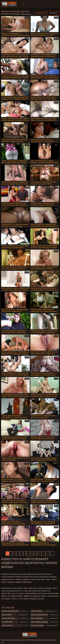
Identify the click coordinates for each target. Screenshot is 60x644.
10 (39, 553)
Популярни (53, 13)
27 (48, 553)
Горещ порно (40, 13)
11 (44, 553)
